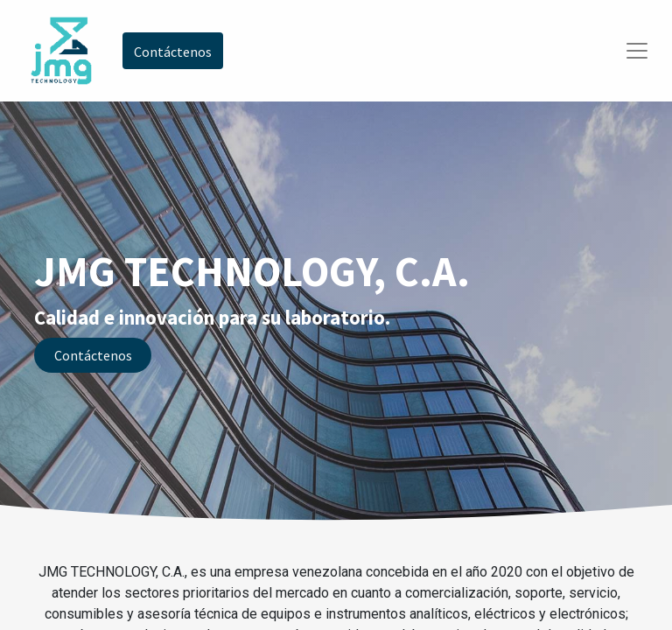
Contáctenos (93, 355)
